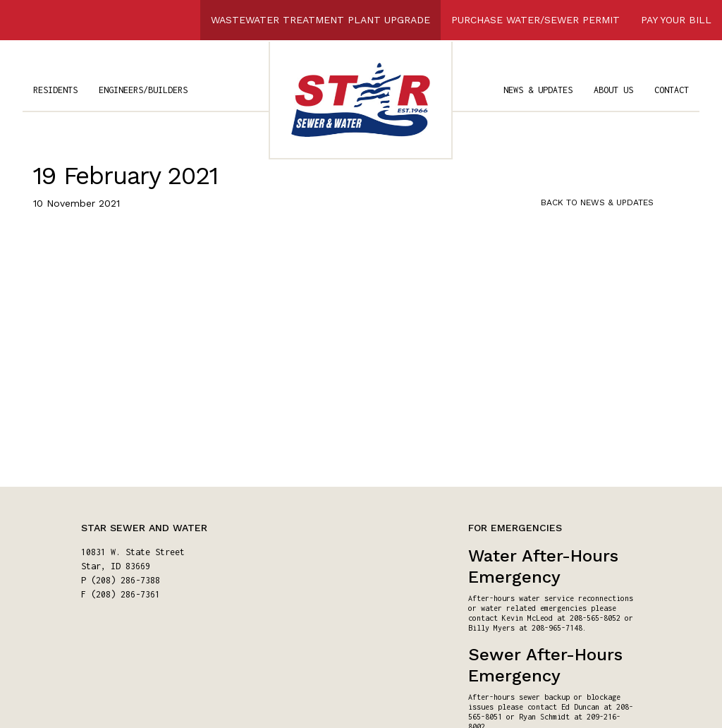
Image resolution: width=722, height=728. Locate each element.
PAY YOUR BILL (676, 20)
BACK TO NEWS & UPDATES (597, 202)
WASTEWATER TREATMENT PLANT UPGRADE (320, 20)
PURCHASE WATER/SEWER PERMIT (536, 20)
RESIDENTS (55, 90)
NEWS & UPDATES (538, 90)
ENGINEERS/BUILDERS (143, 90)
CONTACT (672, 90)
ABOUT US (613, 90)
